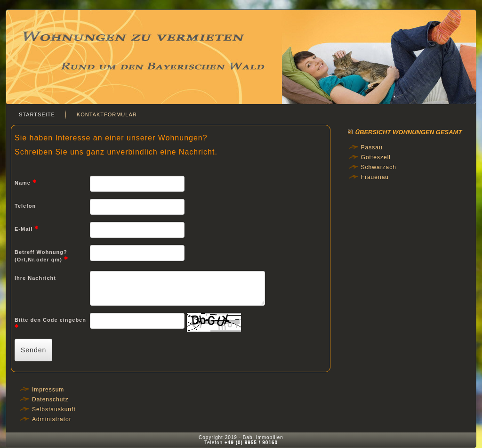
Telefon (25, 206)
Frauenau (375, 177)
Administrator (52, 419)
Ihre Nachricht (35, 278)
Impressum (48, 390)
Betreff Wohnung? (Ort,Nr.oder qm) (41, 256)
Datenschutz (50, 399)
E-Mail (27, 228)
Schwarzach (379, 167)
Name (26, 182)
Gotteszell (376, 157)
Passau (372, 147)
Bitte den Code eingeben (50, 323)
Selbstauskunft (54, 409)
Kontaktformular (107, 114)
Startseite (37, 114)
